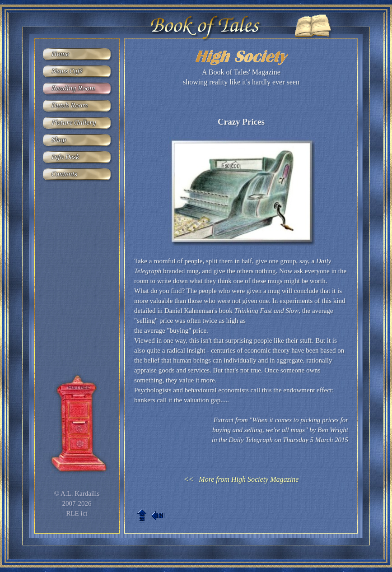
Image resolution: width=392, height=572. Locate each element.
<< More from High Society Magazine (241, 479)
